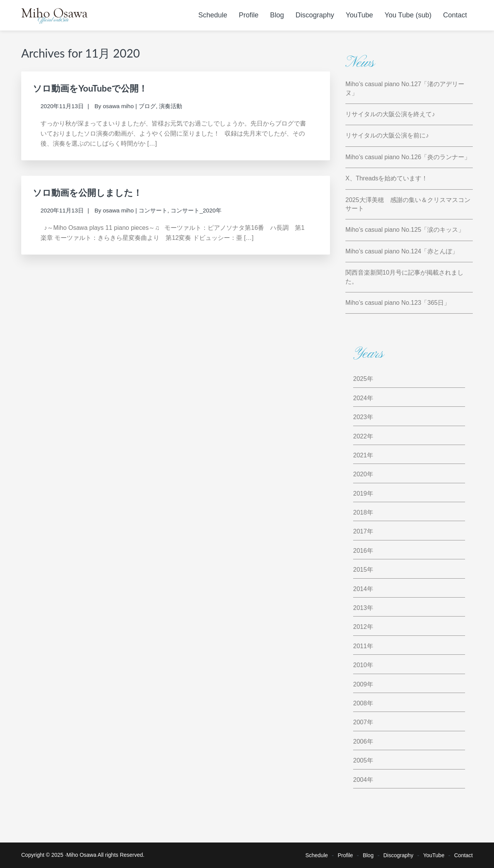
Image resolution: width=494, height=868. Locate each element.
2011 (360, 646)
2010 (360, 665)
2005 (360, 760)
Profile (345, 855)
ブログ (147, 106)
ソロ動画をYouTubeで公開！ (90, 88)
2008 (360, 703)
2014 (360, 589)
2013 (360, 608)
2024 (360, 398)
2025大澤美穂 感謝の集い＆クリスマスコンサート (408, 204)
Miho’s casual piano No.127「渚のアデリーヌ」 (405, 88)
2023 (360, 417)
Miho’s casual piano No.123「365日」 (398, 303)
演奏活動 (171, 106)
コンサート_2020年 (196, 210)
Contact (464, 855)
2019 (360, 493)
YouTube (434, 855)
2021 (360, 455)
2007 (360, 722)
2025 (360, 379)
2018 (360, 512)
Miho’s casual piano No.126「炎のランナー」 (408, 157)
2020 (360, 474)
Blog (368, 855)
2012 (360, 627)
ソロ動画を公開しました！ (87, 192)
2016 (360, 551)
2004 (360, 780)
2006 (360, 741)
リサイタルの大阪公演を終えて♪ (390, 114)
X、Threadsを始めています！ (387, 178)
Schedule (316, 855)
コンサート (153, 210)
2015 (360, 570)
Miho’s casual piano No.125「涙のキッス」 (405, 230)
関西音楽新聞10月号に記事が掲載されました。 (404, 277)
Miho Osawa (81, 855)
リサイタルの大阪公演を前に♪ (387, 135)
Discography (398, 855)
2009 (360, 684)
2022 (360, 436)
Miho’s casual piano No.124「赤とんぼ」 (402, 251)
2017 (360, 531)
